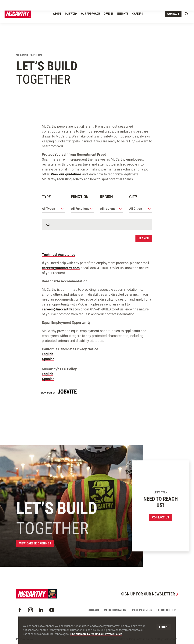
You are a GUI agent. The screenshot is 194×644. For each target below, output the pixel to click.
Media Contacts (115, 610)
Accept (164, 627)
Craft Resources (165, 4)
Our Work (71, 14)
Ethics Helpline (167, 610)
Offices (109, 14)
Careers (138, 14)
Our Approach (91, 14)
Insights (123, 14)
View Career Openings (35, 543)
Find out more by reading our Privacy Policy (96, 634)
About (57, 14)
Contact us (161, 517)
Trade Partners (141, 610)
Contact (173, 14)
